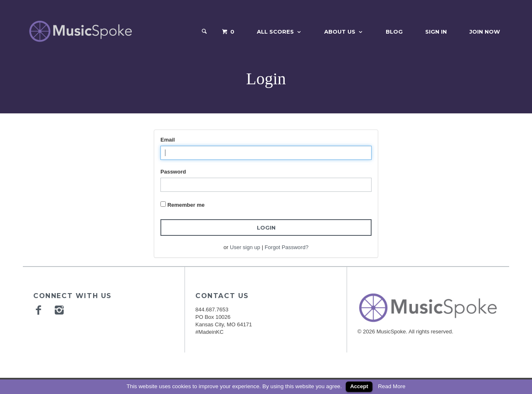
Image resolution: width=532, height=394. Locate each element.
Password (173, 172)
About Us (340, 32)
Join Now (485, 32)
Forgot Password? (287, 247)
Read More (392, 386)
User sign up (245, 247)
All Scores (275, 32)
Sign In (436, 32)
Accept (359, 386)
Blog (394, 32)
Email (168, 140)
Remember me (186, 205)
